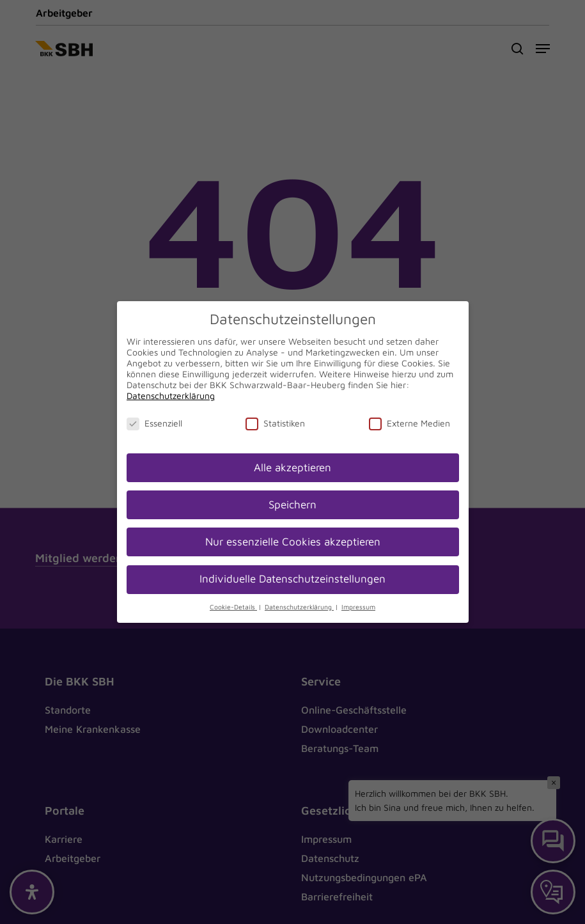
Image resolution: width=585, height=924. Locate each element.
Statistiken (275, 423)
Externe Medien (409, 423)
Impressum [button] (358, 607)
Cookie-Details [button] (233, 607)
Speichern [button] (292, 505)
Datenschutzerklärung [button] (299, 607)
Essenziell (154, 423)
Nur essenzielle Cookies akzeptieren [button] (293, 542)
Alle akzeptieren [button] (292, 467)
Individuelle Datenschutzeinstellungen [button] (292, 579)
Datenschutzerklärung (171, 395)
